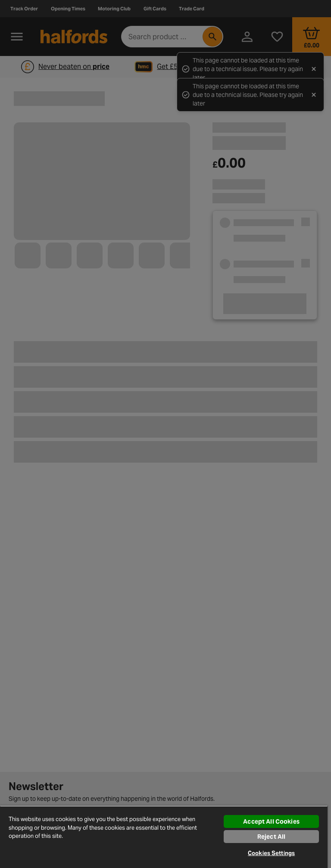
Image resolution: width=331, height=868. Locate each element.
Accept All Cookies (271, 821)
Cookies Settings (271, 853)
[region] (164, 837)
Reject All (271, 837)
